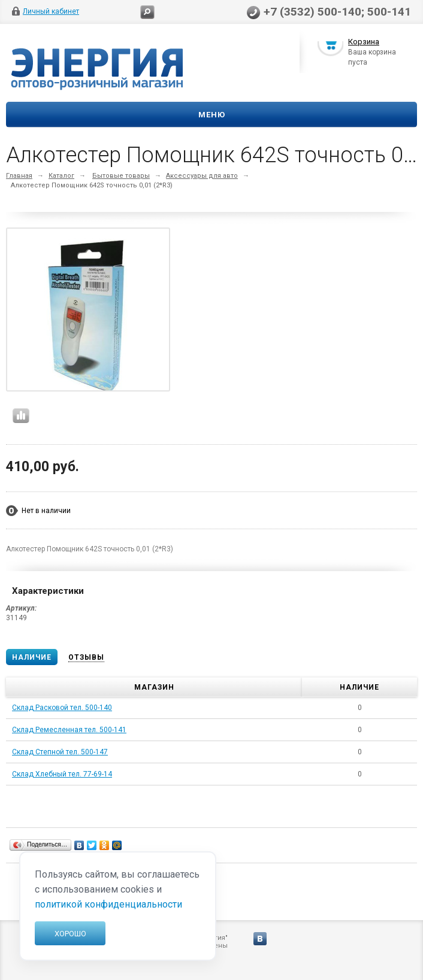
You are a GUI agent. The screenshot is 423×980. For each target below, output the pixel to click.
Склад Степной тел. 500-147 (60, 752)
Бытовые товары (121, 176)
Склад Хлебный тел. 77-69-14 (62, 774)
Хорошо (70, 934)
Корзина (364, 44)
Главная (19, 176)
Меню (212, 115)
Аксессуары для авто (202, 176)
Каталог (61, 176)
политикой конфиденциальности (108, 904)
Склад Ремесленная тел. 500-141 (69, 730)
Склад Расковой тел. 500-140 (62, 708)
